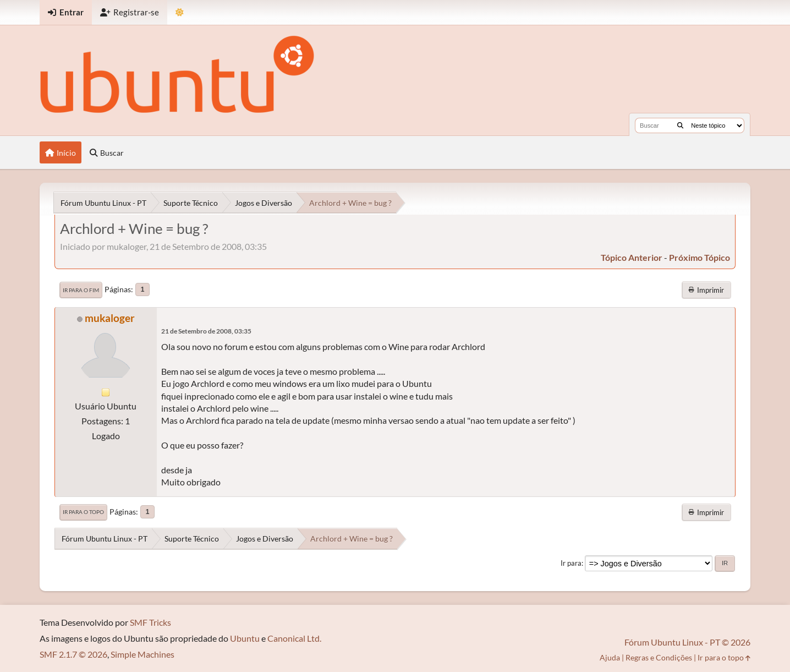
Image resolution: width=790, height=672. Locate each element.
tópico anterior (632, 257)
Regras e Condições (659, 657)
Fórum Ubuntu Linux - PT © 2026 (687, 642)
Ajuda (610, 657)
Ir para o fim (81, 290)
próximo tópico (700, 257)
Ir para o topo (83, 512)
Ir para (571, 563)
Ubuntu (245, 638)
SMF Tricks (150, 622)
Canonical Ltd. (294, 638)
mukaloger (110, 318)
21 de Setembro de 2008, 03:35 (206, 331)
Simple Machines (142, 654)
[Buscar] (680, 125)
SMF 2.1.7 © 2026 (73, 654)
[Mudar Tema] (180, 12)
